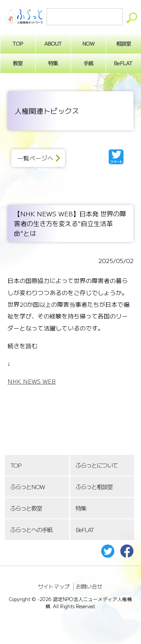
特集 (53, 63)
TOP (15, 465)
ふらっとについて (97, 465)
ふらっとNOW (27, 487)
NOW (88, 43)
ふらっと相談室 (94, 487)
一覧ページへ (35, 158)
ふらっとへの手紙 (31, 530)
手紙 (88, 63)
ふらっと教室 (26, 508)
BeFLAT (85, 530)
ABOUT (53, 43)
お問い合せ (89, 586)
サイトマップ (54, 586)
